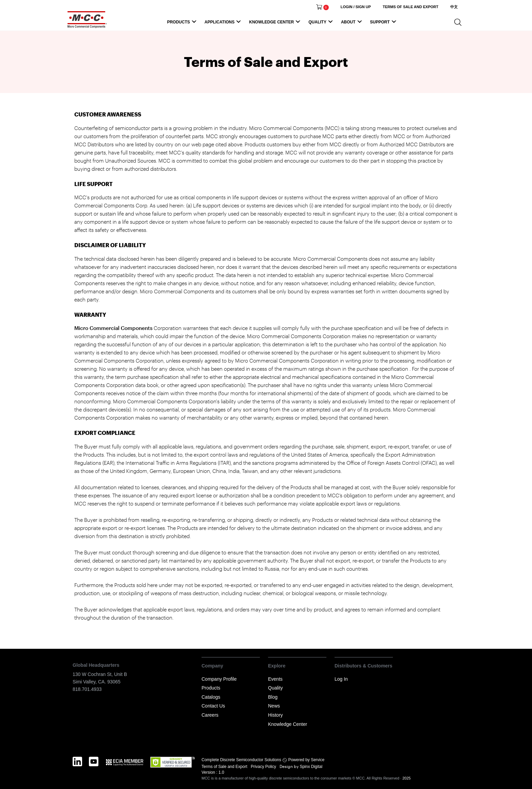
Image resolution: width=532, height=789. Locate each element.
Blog (273, 697)
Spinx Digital (310, 767)
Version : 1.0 (213, 772)
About (353, 24)
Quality (322, 24)
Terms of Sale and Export (225, 767)
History (275, 715)
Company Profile (219, 679)
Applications (224, 24)
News (274, 706)
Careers (210, 715)
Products (183, 24)
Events (275, 679)
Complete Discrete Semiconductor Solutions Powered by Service (263, 760)
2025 (406, 778)
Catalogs (211, 697)
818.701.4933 (87, 689)
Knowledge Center (276, 24)
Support (384, 24)
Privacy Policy (264, 767)
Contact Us (213, 706)
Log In (341, 679)
